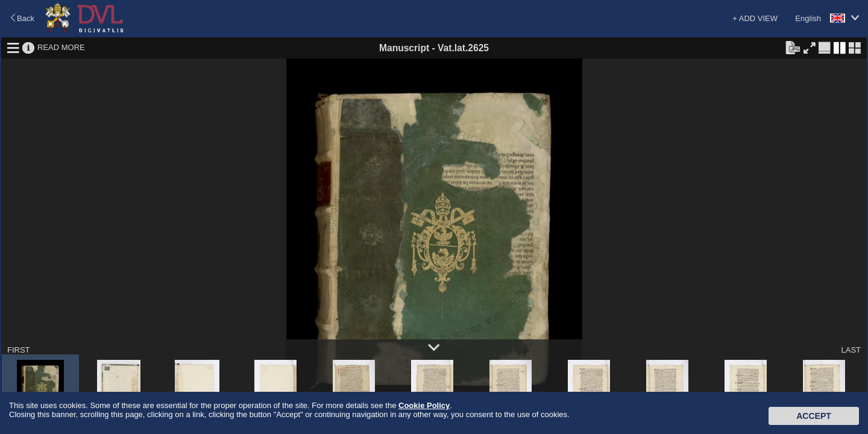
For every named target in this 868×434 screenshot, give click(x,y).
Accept (814, 416)
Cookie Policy (424, 405)
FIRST (19, 350)
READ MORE (61, 47)
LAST (851, 350)
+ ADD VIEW (755, 18)
